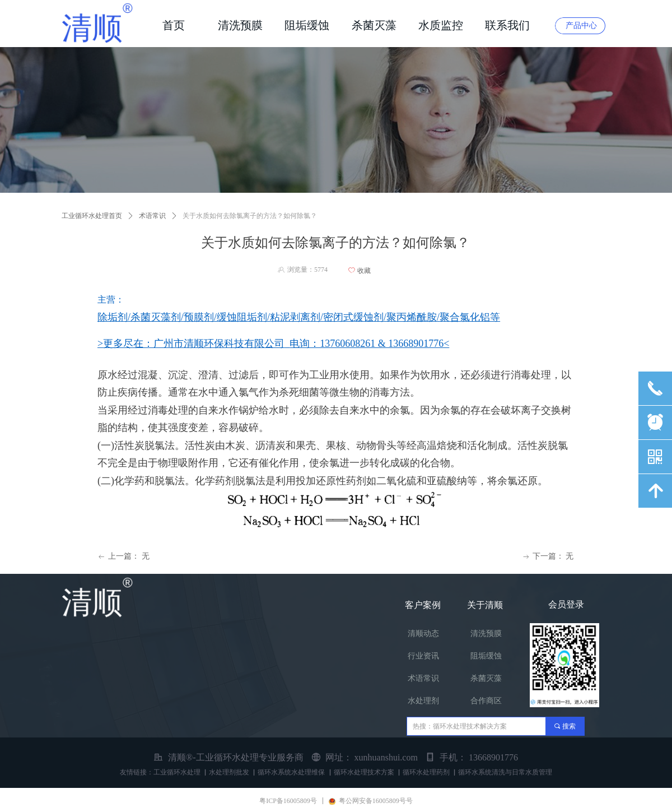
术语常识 (152, 216)
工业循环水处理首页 (92, 216)
